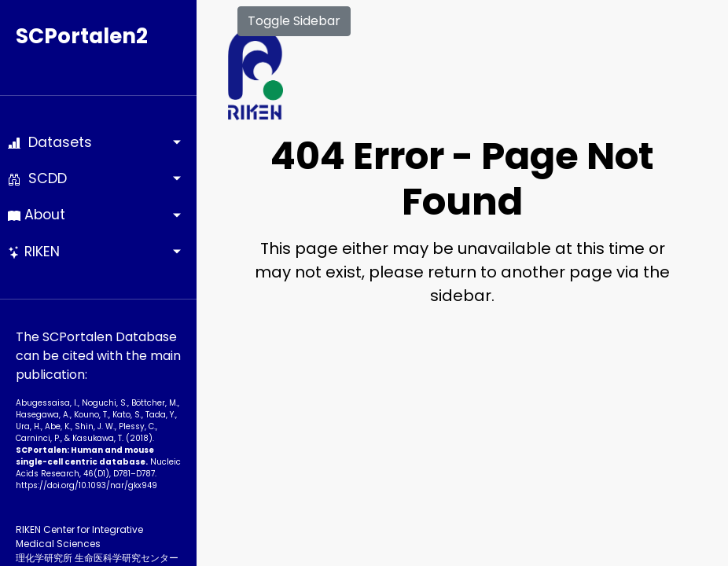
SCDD (37, 178)
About (37, 215)
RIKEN (34, 252)
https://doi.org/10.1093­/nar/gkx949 (86, 485)
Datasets (50, 142)
